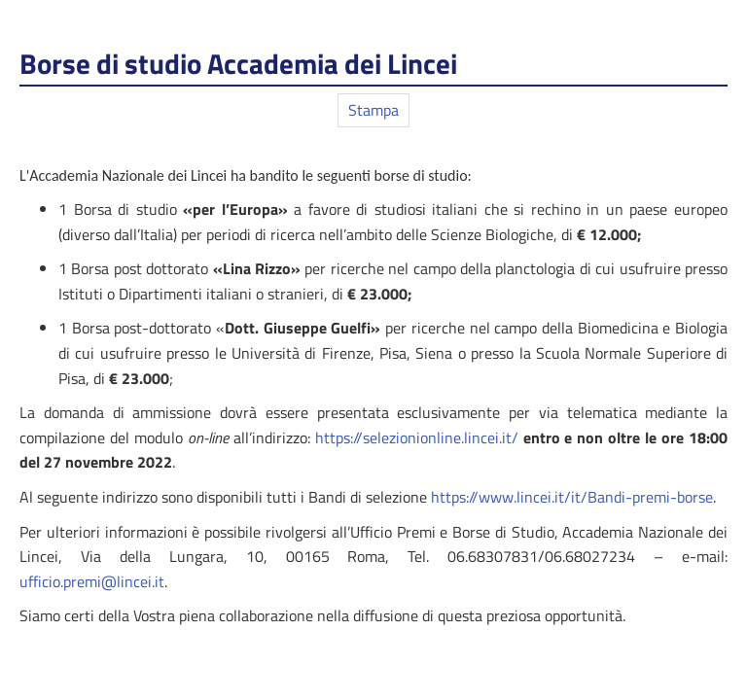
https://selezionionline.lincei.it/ (417, 437)
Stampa (373, 110)
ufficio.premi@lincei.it (92, 581)
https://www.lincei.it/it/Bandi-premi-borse (572, 497)
